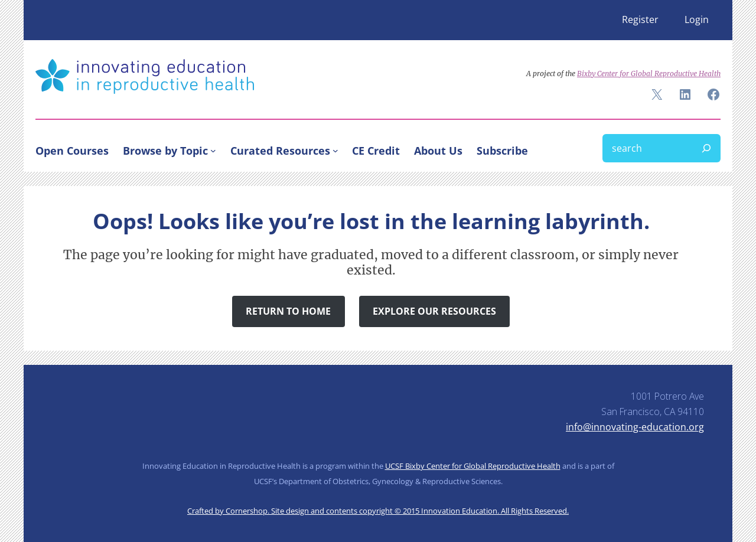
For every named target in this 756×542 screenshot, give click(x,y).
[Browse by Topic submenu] (213, 151)
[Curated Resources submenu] (335, 151)
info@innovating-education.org (635, 427)
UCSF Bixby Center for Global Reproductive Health (473, 466)
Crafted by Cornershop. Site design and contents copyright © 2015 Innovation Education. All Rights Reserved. (378, 511)
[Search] (706, 148)
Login (697, 19)
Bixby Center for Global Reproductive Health (649, 74)
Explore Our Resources (434, 311)
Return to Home (288, 311)
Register (640, 19)
